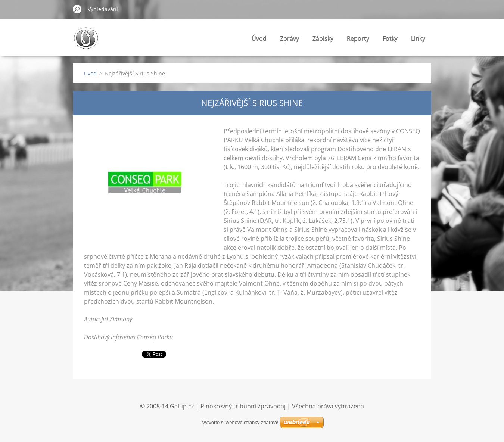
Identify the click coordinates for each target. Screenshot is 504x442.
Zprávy (290, 38)
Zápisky (323, 38)
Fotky (390, 38)
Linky (418, 38)
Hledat (77, 9)
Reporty (358, 38)
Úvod (259, 38)
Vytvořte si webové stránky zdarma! (240, 422)
